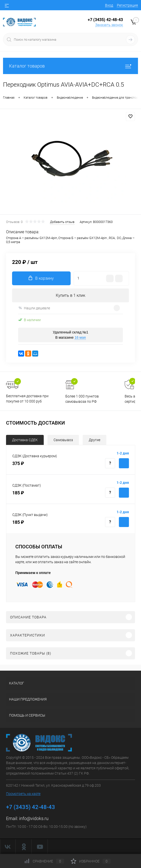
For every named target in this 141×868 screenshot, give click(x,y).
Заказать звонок (109, 25)
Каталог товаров (70, 66)
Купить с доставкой (124, 463)
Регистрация (127, 5)
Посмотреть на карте (23, 794)
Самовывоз (63, 440)
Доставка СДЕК (25, 440)
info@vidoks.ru (34, 818)
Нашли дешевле (34, 308)
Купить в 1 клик (70, 295)
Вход (109, 5)
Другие (95, 440)
